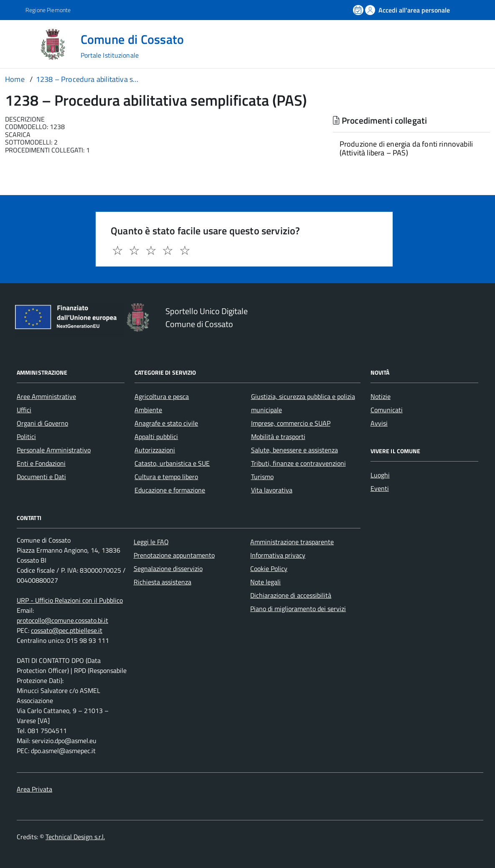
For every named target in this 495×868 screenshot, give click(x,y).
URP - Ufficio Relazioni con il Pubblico (70, 600)
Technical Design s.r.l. (75, 837)
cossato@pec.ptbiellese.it (67, 630)
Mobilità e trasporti (278, 437)
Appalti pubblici (156, 437)
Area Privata (34, 789)
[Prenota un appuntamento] (359, 10)
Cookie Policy (269, 569)
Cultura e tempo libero (166, 477)
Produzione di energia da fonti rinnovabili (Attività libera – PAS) (406, 148)
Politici (26, 437)
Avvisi (379, 423)
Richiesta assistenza (162, 582)
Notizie (381, 396)
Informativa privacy (278, 555)
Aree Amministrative (46, 396)
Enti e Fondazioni (41, 463)
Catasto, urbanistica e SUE (172, 463)
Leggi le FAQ (151, 542)
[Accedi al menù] (20, 44)
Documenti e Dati (41, 477)
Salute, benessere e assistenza (294, 450)
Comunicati (387, 410)
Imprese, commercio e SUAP (291, 423)
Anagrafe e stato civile (166, 423)
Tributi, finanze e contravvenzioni (298, 463)
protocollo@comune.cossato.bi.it (62, 620)
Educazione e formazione (170, 490)
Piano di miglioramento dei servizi (298, 609)
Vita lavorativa (272, 490)
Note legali (265, 582)
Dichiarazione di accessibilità (291, 595)
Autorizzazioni (155, 450)
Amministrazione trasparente (292, 542)
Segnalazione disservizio (168, 569)
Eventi (380, 488)
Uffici (24, 410)
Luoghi (380, 475)
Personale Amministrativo (54, 450)
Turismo (262, 477)
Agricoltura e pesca (162, 396)
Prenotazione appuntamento (174, 555)
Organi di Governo (42, 423)
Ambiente (148, 410)
